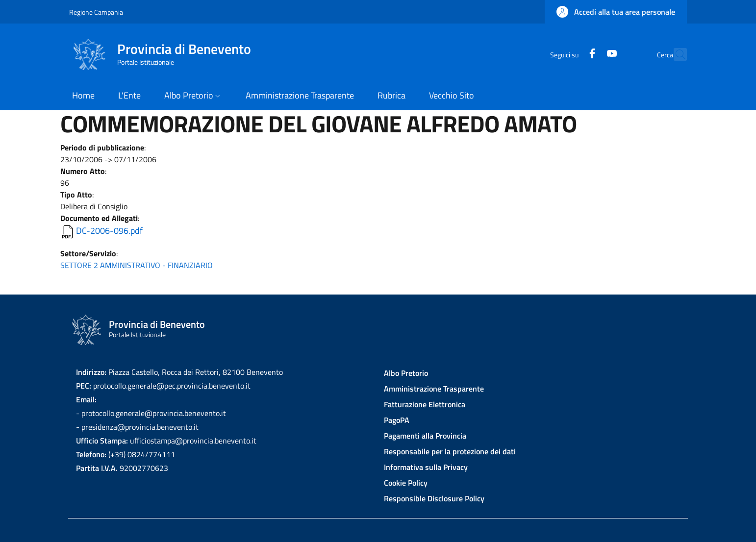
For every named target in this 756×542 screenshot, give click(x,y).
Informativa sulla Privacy (426, 467)
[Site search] (675, 54)
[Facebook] (571, 54)
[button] (616, 12)
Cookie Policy (406, 483)
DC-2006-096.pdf (109, 231)
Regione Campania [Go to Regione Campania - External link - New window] (96, 12)
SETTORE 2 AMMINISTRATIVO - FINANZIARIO (137, 265)
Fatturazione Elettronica (425, 404)
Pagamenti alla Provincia (425, 436)
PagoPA (397, 420)
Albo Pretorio (406, 373)
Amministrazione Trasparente (434, 389)
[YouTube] (590, 54)
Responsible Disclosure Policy (434, 498)
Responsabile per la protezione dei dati (450, 451)
